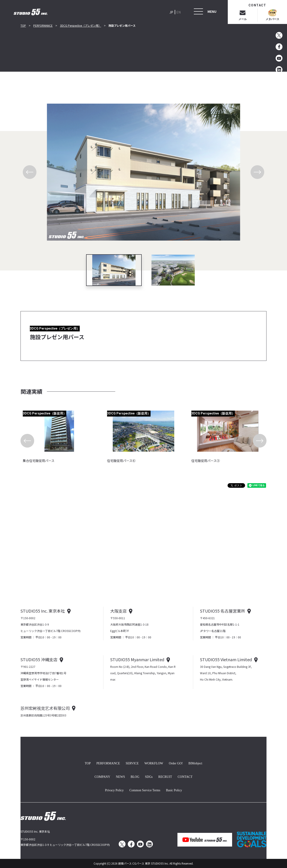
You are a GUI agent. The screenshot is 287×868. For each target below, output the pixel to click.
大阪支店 (118, 611)
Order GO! (176, 763)
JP (171, 12)
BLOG (135, 776)
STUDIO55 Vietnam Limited (226, 659)
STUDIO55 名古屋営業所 (223, 611)
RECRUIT (165, 776)
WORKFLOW (154, 763)
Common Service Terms (145, 790)
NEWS (120, 776)
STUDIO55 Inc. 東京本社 (43, 611)
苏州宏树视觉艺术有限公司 (45, 708)
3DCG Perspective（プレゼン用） (81, 25)
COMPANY (102, 776)
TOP (23, 25)
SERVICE (132, 763)
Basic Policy (174, 790)
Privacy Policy (114, 790)
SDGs (149, 776)
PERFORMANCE (43, 25)
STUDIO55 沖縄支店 (39, 659)
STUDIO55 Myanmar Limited (137, 659)
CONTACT (185, 776)
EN (178, 12)
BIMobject (195, 763)
